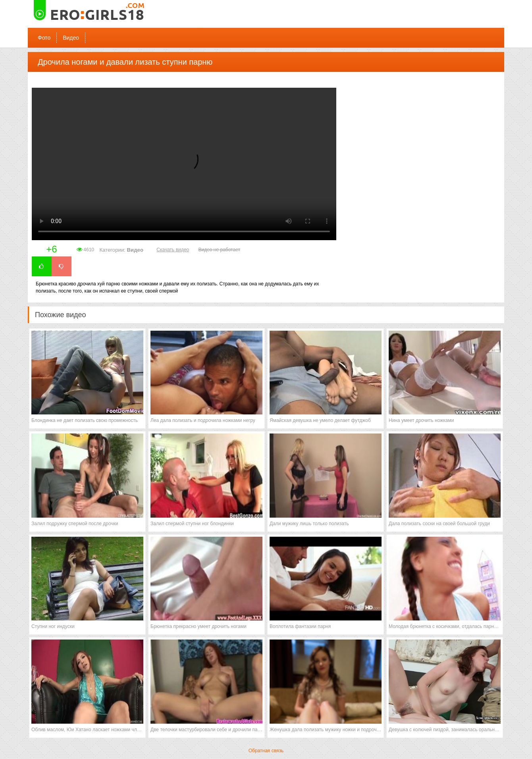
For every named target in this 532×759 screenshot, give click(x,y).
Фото (44, 38)
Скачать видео (173, 250)
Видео (71, 38)
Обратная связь (266, 751)
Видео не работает (219, 250)
